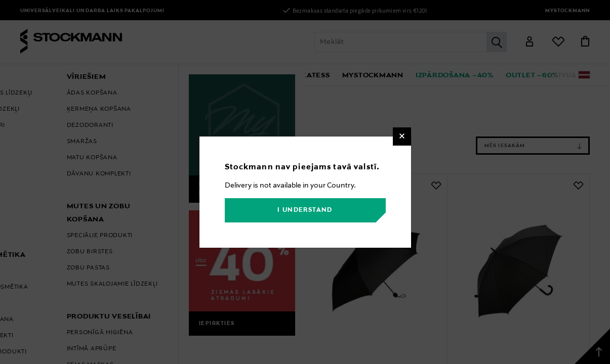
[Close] (402, 136)
